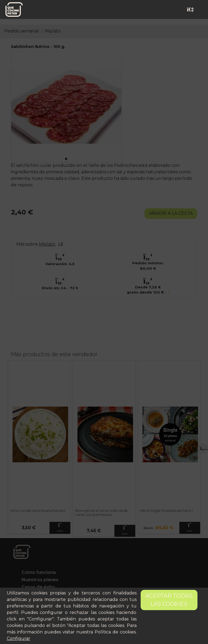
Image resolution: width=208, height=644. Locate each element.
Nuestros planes (40, 580)
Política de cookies (115, 632)
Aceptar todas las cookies (169, 600)
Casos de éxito (38, 587)
